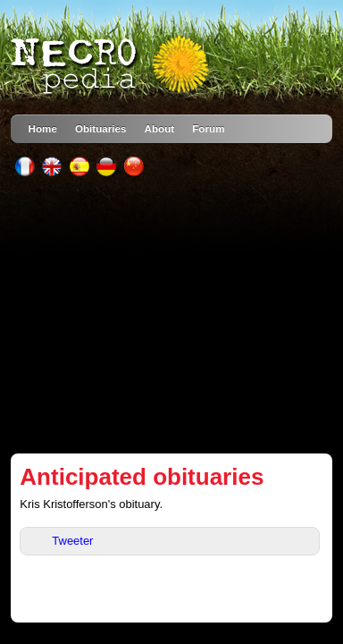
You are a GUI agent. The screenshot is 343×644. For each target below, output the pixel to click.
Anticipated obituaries (142, 477)
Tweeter (72, 541)
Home (43, 128)
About (160, 128)
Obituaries (101, 128)
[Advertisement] (172, 315)
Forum (208, 128)
